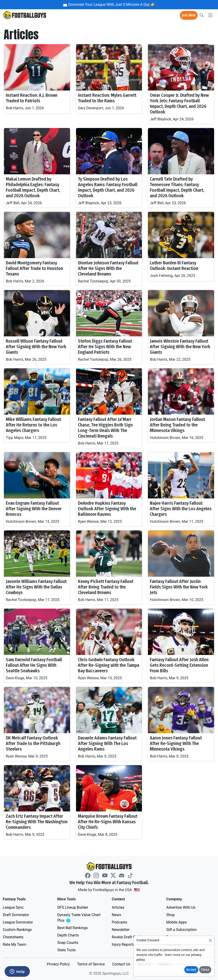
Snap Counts (68, 943)
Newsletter (121, 930)
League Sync (13, 907)
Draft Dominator (16, 915)
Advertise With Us (181, 907)
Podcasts (120, 922)
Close (205, 970)
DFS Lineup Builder (73, 907)
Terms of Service (91, 964)
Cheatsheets (13, 937)
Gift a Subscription (181, 930)
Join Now (189, 15)
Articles (118, 907)
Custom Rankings (17, 930)
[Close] (210, 940)
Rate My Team (14, 944)
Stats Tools (67, 950)
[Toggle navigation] (210, 15)
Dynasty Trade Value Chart (79, 918)
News (117, 915)
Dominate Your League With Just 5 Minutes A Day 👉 (111, 5)
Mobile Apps (177, 922)
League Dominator (18, 922)
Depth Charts (68, 935)
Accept (191, 970)
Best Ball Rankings (73, 928)
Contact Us (121, 964)
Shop (170, 915)
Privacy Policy (58, 964)
